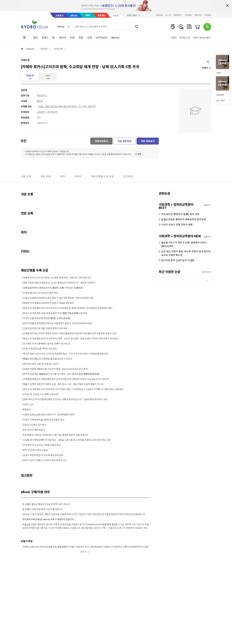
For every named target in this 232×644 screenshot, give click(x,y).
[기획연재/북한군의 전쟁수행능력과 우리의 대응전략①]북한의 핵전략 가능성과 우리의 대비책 (66, 379)
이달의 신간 (28, 405)
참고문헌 (128, 176)
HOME (22, 49)
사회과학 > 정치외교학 (47, 112)
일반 (35, 38)
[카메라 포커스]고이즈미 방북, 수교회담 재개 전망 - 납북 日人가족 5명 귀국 (57, 278)
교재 (89, 38)
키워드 (78, 176)
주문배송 (188, 15)
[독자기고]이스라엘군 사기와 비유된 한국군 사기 (45, 460)
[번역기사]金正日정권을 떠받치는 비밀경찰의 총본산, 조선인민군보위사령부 (58, 323)
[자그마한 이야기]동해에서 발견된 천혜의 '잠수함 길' (46, 344)
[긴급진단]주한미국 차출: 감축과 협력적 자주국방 (45, 328)
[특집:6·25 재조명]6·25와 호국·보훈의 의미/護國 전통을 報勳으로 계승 (55, 313)
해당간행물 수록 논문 (102, 176)
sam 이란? (220, 101)
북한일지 (27, 410)
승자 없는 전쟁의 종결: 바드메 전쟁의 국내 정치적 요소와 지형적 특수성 (186, 253)
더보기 (207, 205)
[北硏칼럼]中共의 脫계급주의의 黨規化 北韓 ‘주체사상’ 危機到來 (53, 288)
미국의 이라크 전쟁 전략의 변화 (177, 225)
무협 (72, 38)
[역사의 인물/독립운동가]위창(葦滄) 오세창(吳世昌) (47, 318)
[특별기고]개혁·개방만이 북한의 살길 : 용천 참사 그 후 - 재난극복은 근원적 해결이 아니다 (63, 384)
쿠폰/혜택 (220, 95)
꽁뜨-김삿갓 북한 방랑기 (34, 430)
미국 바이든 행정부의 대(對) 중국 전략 (180, 214)
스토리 (116, 16)
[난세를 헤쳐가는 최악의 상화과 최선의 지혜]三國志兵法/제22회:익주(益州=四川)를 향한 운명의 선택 (69, 333)
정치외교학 (58, 49)
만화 (81, 38)
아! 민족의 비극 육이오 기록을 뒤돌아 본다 (42, 445)
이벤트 (174, 38)
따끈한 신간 (185, 38)
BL (54, 38)
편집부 (40, 101)
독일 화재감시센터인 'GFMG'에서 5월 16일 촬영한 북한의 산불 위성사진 (55, 435)
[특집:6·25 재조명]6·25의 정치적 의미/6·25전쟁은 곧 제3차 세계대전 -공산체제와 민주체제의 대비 (67, 308)
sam (88, 15)
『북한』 (41, 107)
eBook (74, 16)
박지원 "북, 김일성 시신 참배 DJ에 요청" (41, 394)
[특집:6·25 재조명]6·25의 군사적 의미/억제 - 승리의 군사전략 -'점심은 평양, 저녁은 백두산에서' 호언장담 (70, 339)
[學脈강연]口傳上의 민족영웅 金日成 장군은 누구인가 (47, 359)
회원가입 (160, 15)
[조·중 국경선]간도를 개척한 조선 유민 (40, 349)
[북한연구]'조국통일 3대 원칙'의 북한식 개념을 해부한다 (48, 303)
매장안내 (198, 15)
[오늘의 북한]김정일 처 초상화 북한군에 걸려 (43, 455)
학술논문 (30, 49)
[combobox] (63, 27)
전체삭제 (208, 272)
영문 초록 (46, 176)
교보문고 (59, 16)
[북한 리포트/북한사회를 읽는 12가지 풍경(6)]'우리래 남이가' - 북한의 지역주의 (59, 283)
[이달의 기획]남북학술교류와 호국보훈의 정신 (43, 420)
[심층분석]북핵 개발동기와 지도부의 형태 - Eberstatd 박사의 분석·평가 (55, 369)
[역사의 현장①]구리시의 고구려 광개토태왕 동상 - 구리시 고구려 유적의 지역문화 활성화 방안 (65, 354)
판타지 (63, 38)
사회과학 (44, 49)
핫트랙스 (102, 16)
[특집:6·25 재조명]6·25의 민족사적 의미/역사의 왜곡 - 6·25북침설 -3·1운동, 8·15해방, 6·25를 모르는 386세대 (73, 389)
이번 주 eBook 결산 (201, 38)
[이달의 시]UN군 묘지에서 (34, 425)
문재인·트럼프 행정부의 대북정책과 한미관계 (183, 220)
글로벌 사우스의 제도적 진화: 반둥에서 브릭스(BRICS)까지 (184, 244)
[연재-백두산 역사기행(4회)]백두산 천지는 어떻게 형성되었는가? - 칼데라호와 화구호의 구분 (65, 399)
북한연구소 (42, 96)
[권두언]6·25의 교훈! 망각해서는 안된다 (41, 364)
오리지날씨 (101, 38)
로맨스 (45, 38)
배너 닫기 (227, 6)
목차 (63, 176)
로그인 (168, 15)
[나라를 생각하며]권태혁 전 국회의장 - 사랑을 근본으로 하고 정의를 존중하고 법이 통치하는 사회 (67, 440)
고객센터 (208, 15)
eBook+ (116, 38)
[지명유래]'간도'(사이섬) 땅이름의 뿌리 (40, 293)
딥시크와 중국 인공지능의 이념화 (178, 260)
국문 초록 (26, 176)
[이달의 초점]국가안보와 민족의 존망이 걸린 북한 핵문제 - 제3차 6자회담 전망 (58, 298)
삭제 (207, 280)
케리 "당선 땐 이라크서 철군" (36, 450)
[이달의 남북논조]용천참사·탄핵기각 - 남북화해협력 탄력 (48, 415)
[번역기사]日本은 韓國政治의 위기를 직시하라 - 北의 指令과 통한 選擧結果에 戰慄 (61, 374)
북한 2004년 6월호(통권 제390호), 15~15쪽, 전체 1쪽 (70, 107)
